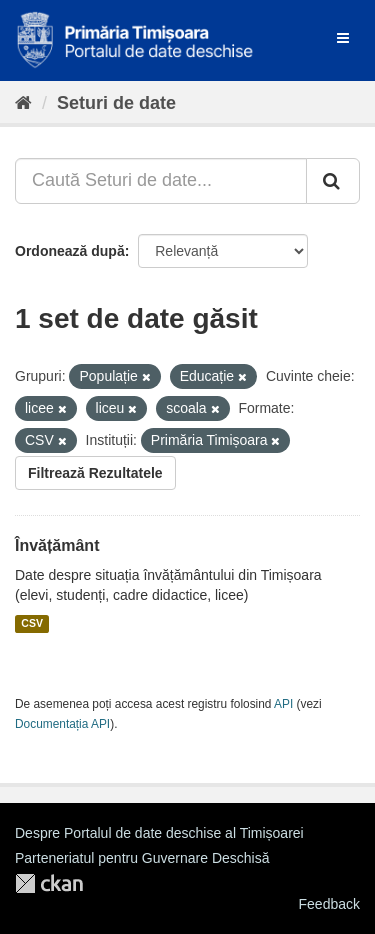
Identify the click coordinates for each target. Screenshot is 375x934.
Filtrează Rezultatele (95, 473)
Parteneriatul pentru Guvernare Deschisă (142, 858)
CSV (32, 624)
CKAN (49, 883)
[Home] (23, 103)
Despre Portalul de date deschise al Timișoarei (159, 833)
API (283, 704)
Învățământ (57, 545)
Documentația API (62, 724)
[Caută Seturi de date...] (161, 181)
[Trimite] (333, 181)
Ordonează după (70, 251)
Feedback (329, 904)
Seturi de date (116, 103)
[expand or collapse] (343, 38)
